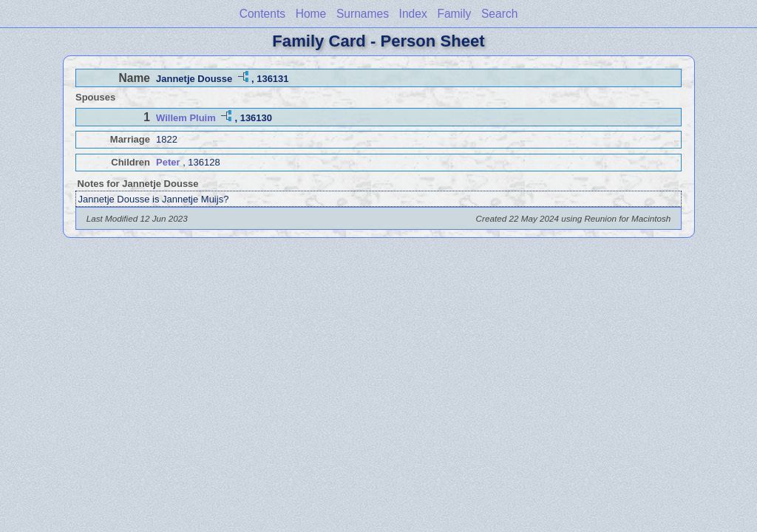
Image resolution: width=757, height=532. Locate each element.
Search (499, 14)
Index (413, 14)
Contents (262, 14)
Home (311, 14)
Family (454, 14)
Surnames (363, 14)
